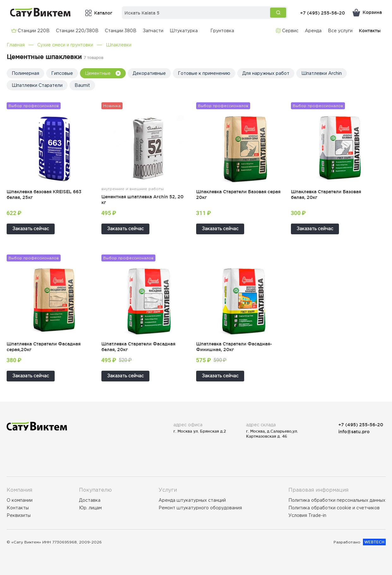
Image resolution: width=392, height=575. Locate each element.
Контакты (370, 30)
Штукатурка (184, 31)
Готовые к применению (204, 73)
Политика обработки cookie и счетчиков (334, 508)
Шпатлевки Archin (322, 73)
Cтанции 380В (121, 31)
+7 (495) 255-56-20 (323, 13)
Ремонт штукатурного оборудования (200, 508)
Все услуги (340, 31)
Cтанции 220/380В (77, 31)
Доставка (90, 500)
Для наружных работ (266, 73)
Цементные (103, 73)
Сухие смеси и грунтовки (65, 45)
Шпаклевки (119, 45)
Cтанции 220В (30, 31)
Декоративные (149, 73)
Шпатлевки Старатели (37, 85)
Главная (16, 45)
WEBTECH (374, 542)
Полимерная (25, 73)
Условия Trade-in (307, 515)
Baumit (82, 85)
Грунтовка (222, 31)
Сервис (287, 31)
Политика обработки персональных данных (337, 500)
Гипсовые (62, 73)
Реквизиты (19, 515)
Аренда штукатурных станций (192, 500)
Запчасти (153, 31)
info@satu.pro (354, 431)
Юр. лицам (90, 508)
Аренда (313, 31)
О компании (20, 500)
